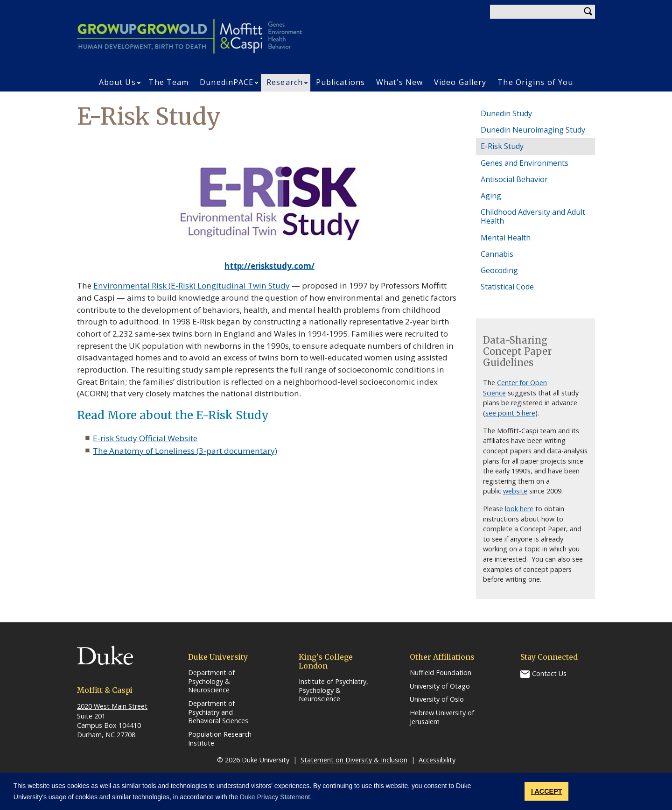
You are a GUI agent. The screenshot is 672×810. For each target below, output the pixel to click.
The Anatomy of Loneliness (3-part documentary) (185, 451)
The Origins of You (535, 82)
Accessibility (437, 760)
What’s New (399, 82)
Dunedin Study (506, 113)
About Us (117, 82)
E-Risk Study (502, 146)
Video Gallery (460, 82)
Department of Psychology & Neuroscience (211, 681)
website (515, 491)
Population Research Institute (220, 739)
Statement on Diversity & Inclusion (354, 760)
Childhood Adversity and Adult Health (533, 216)
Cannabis (497, 254)
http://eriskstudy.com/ (269, 266)
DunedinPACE (227, 82)
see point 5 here (510, 413)
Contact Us (549, 673)
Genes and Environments (525, 163)
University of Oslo (437, 699)
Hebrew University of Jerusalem (442, 717)
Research (285, 82)
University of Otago (440, 686)
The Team (168, 82)
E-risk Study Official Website (145, 438)
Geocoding (499, 270)
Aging (491, 196)
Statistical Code (507, 287)
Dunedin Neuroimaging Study (533, 130)
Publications (340, 82)
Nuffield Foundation (441, 673)
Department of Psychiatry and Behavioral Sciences (218, 712)
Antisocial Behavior (514, 179)
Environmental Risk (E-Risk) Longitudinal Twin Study (192, 285)
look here (519, 509)
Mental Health (506, 238)
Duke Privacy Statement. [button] (276, 797)
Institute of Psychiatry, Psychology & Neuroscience (333, 690)
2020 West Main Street (112, 706)
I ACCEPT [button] (547, 791)
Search (588, 12)
